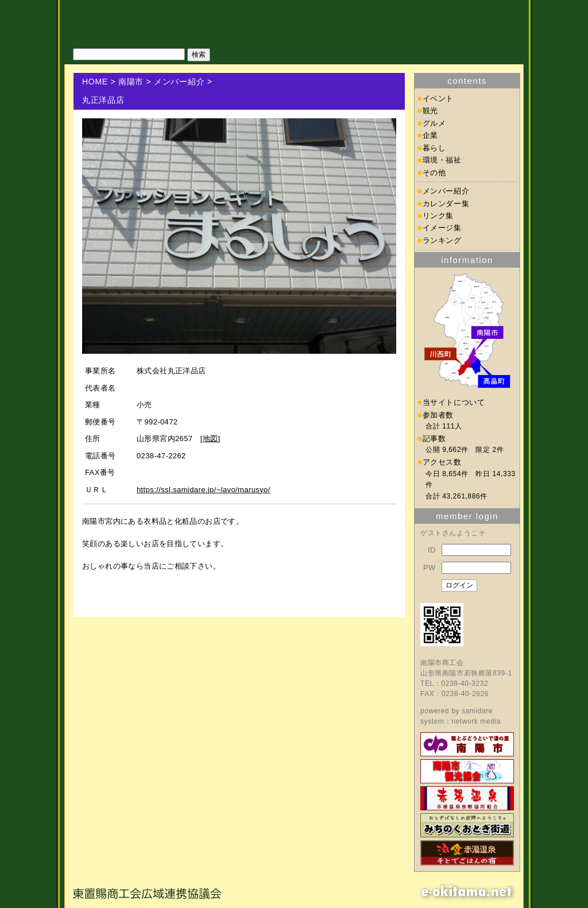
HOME (95, 82)
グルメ (434, 123)
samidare (477, 711)
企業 (430, 135)
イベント (438, 98)
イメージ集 (442, 228)
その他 (434, 173)
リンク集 (438, 216)
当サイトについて (454, 402)
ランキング (442, 240)
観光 (430, 111)
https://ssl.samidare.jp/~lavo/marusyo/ (204, 490)
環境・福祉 (442, 160)
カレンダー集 (446, 204)
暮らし (434, 148)
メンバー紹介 (179, 82)
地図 (210, 438)
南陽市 (131, 82)
